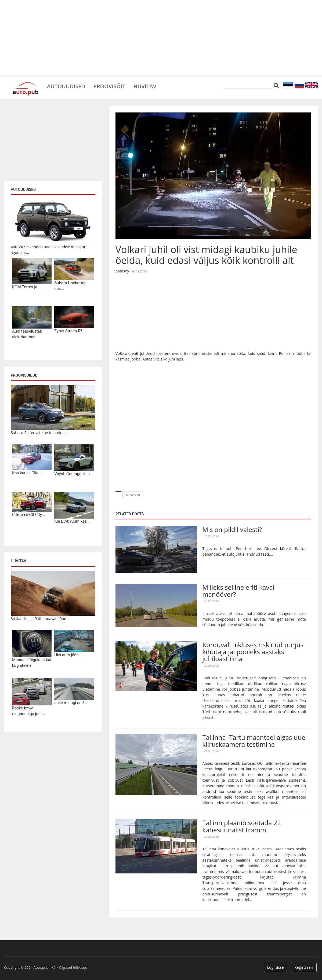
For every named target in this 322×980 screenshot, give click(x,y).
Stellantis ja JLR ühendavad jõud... (40, 619)
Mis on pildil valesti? (232, 529)
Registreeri (304, 967)
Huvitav (145, 86)
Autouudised (66, 86)
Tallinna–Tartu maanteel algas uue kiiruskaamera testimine (254, 741)
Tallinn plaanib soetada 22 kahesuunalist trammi (242, 826)
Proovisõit (109, 86)
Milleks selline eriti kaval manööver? (239, 591)
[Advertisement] (161, 38)
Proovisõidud (24, 375)
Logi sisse (276, 967)
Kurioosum (133, 495)
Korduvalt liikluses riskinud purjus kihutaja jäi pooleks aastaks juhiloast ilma (253, 652)
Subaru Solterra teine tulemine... (39, 433)
